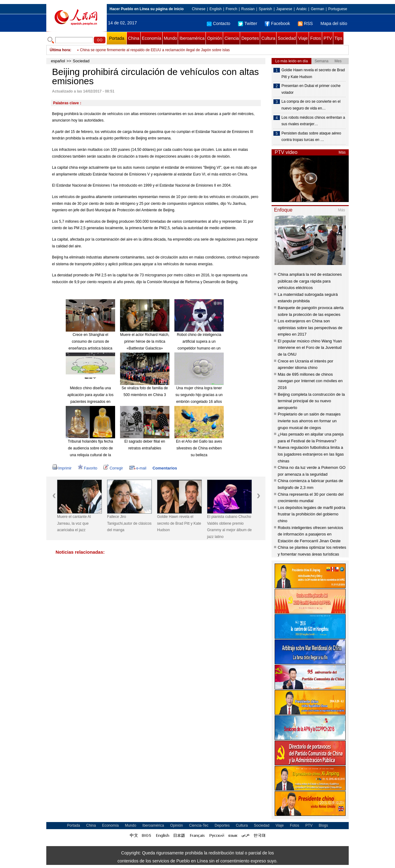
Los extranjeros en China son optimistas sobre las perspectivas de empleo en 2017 (310, 328)
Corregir (113, 468)
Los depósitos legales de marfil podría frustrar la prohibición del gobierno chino (312, 514)
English (216, 9)
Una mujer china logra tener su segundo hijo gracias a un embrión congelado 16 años (199, 395)
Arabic (301, 9)
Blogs (323, 825)
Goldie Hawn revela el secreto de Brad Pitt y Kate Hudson (179, 523)
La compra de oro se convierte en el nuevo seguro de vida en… (311, 105)
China (134, 38)
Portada (116, 38)
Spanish (265, 9)
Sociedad (287, 38)
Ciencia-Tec (199, 825)
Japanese (284, 9)
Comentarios (165, 468)
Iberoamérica (192, 38)
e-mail (138, 468)
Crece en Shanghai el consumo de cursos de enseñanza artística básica (90, 341)
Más (342, 152)
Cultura (268, 38)
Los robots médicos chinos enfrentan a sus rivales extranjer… (313, 121)
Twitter (247, 23)
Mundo (170, 38)
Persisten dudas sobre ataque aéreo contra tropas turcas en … (311, 137)
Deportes (250, 38)
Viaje (303, 38)
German (317, 9)
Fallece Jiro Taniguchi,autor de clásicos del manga (129, 523)
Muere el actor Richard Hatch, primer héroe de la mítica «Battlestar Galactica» (145, 341)
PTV (328, 38)
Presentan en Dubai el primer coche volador (311, 89)
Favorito (87, 468)
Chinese (199, 9)
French (231, 9)
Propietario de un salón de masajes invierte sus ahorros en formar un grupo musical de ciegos (309, 421)
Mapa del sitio (334, 23)
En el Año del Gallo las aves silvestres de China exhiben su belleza (199, 448)
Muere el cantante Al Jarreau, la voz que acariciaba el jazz (74, 523)
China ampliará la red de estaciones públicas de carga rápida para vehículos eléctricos (310, 281)
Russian (248, 9)
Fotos (316, 38)
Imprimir (62, 468)
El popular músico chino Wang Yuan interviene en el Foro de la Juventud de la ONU (310, 348)
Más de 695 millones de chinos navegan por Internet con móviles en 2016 (310, 381)
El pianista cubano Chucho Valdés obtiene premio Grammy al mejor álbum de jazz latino (229, 527)
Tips (339, 38)
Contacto (218, 23)
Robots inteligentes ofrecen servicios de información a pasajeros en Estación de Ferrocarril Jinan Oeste (310, 534)
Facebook (277, 23)
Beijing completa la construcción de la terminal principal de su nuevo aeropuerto (311, 401)
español (58, 61)
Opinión (214, 38)
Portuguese (338, 9)
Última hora (60, 50)
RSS (305, 23)
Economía (152, 38)
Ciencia (232, 38)
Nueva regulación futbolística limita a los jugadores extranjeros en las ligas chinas (311, 454)
